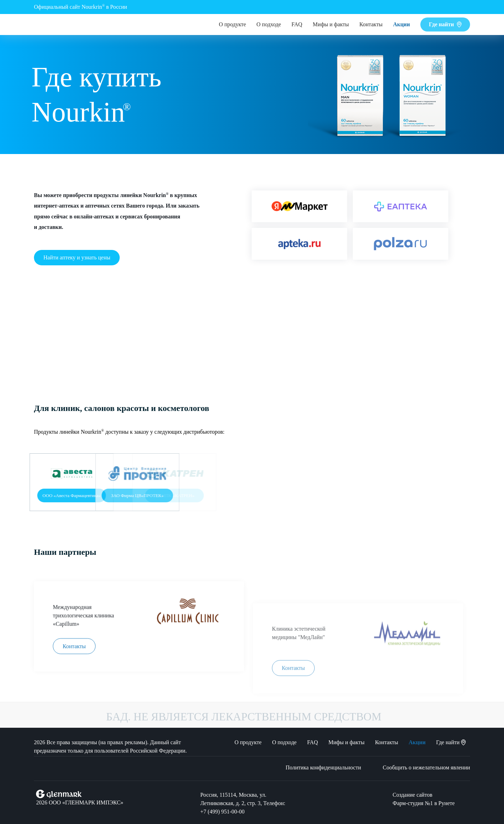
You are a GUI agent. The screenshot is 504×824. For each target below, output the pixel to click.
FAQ (297, 24)
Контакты (371, 24)
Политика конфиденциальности (323, 767)
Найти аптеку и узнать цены (77, 257)
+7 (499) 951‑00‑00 (222, 812)
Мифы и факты (331, 24)
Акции (401, 24)
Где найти (445, 25)
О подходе (269, 24)
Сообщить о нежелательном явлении (427, 767)
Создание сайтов (412, 795)
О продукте (232, 24)
